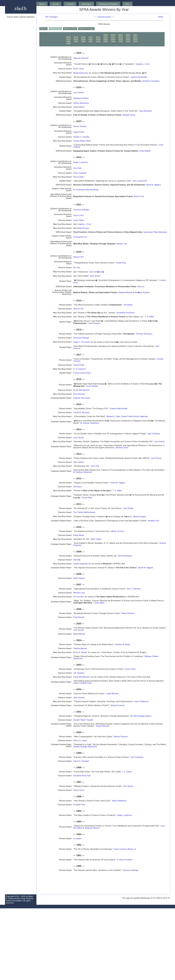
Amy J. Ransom (134, 589)
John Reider (128, 508)
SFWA (160, 17)
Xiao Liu (141, 286)
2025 (106, 35)
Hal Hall (77, 560)
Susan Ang (121, 263)
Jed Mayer (128, 305)
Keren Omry (79, 69)
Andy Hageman (141, 416)
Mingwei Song (129, 115)
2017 (91, 37)
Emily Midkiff (145, 151)
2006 (98, 39)
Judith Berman (112, 694)
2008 (83, 39)
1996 (98, 41)
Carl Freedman (137, 757)
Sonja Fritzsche (102, 726)
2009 (76, 39)
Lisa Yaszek (78, 92)
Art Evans (78, 487)
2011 (135, 37)
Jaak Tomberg (153, 434)
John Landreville (140, 181)
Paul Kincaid (79, 617)
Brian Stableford (119, 801)
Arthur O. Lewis (80, 740)
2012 (128, 37)
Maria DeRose (128, 613)
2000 (68, 41)
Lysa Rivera (156, 458)
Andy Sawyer (79, 578)
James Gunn (79, 790)
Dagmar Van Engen (82, 398)
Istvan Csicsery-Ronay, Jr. (125, 849)
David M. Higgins (153, 185)
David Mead (79, 535)
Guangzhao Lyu (80, 237)
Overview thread (104, 17)
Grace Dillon (79, 220)
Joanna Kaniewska (139, 77)
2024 (113, 35)
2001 (135, 39)
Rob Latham (79, 462)
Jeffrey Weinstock (81, 103)
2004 (113, 39)
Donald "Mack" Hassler (83, 720)
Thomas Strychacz (144, 334)
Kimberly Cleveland (151, 81)
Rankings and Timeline (108, 4)
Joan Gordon (79, 697)
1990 (68, 44)
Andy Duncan (83, 228)
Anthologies (86, 4)
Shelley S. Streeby (81, 137)
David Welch (79, 107)
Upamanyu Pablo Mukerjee (155, 232)
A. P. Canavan (80, 369)
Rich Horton (95, 276)
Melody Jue (122, 244)
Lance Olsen (130, 669)
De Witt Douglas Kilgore (141, 716)
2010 (68, 39)
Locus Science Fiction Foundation (20, 900)
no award (77, 838)
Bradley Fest (154, 521)
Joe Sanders (79, 673)
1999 (76, 41)
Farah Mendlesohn (81, 390)
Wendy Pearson (118, 705)
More (127, 4)
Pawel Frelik (79, 132)
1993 (120, 41)
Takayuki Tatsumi (81, 58)
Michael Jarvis (122, 448)
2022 (128, 35)
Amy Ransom (79, 394)
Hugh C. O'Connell (81, 342)
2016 (98, 37)
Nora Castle (78, 177)
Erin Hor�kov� (97, 272)
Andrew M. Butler (123, 644)
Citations (70, 4)
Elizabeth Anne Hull (82, 776)
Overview (44, 29)
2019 (76, 37)
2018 (83, 37)
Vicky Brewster (145, 111)
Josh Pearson (94, 323)
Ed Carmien (78, 597)
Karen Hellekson (142, 701)
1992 (128, 41)
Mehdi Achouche (80, 73)
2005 (106, 39)
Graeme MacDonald (118, 408)
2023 (120, 35)
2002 (128, 39)
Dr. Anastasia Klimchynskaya (86, 190)
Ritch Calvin (96, 539)
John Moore (128, 786)
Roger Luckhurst (80, 162)
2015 (106, 37)
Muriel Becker (79, 634)
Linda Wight (99, 603)
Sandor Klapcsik (80, 564)
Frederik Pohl (79, 805)
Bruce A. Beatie (80, 652)
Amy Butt (77, 168)
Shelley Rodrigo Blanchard (85, 747)
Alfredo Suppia (139, 517)
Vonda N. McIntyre (81, 412)
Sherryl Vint (139, 196)
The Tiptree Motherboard (84, 512)
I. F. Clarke (127, 772)
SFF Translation (52, 17)
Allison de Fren (118, 531)
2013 (120, 37)
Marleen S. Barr (113, 416)
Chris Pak (95, 466)
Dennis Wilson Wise (82, 141)
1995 (106, 41)
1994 (113, 41)
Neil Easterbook (125, 556)
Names (42, 4)
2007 (91, 39)
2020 (68, 37)
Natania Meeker (125, 292)
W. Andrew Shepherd (89, 423)
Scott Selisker (92, 386)
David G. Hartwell (81, 761)
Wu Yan (77, 267)
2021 (135, 35)
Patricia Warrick (80, 648)
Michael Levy (79, 593)
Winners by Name (70, 29)
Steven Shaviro (80, 126)
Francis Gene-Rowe (82, 373)
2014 (113, 37)
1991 (135, 41)
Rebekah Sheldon (81, 98)
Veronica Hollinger (81, 210)
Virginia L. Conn (143, 64)
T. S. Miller (149, 317)
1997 (91, 41)
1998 (83, 41)
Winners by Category (86, 29)
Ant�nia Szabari (142, 292)
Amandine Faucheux (126, 313)
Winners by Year (55, 29)
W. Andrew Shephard (82, 472)
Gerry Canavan (80, 173)
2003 (120, 39)
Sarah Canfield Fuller (82, 683)
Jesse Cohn (78, 215)
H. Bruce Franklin (124, 860)
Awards (56, 4)
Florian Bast (87, 498)
